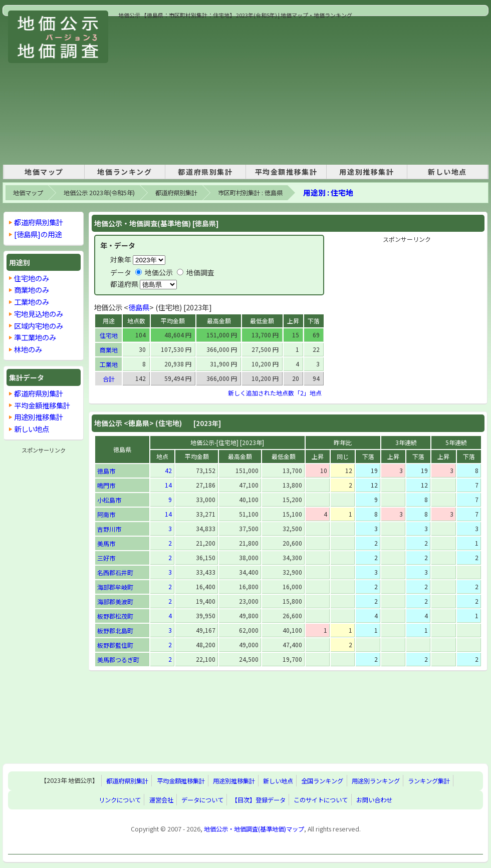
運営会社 (161, 800)
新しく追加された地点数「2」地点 (275, 393)
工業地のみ (32, 302)
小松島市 (109, 500)
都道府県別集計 (205, 172)
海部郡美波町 (115, 601)
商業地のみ (32, 290)
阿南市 (106, 514)
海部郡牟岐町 (115, 587)
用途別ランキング (376, 781)
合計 (109, 379)
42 (168, 470)
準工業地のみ (35, 337)
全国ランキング (322, 781)
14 (168, 485)
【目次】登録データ (259, 800)
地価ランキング (125, 172)
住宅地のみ (32, 278)
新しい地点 (447, 172)
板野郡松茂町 (115, 616)
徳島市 (106, 471)
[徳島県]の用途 (38, 234)
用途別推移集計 (366, 172)
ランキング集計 (429, 781)
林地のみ (28, 349)
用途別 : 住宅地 (328, 192)
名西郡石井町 (115, 572)
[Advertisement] (289, 90)
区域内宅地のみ (39, 326)
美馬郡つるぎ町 (118, 660)
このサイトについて (321, 800)
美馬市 (106, 543)
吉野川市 (109, 529)
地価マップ (44, 172)
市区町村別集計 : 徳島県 (250, 193)
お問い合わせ (374, 800)
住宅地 (109, 335)
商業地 (109, 350)
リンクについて (120, 800)
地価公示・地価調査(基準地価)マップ (254, 829)
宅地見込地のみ (39, 314)
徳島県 (139, 307)
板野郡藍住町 (115, 645)
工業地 (109, 364)
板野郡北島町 (115, 630)
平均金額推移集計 (286, 172)
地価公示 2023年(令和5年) (99, 193)
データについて (202, 800)
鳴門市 (106, 485)
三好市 (106, 558)
